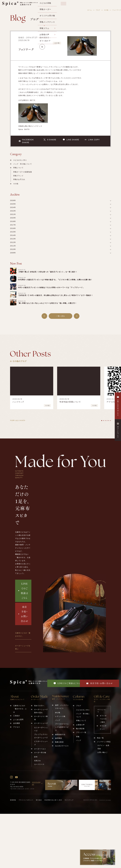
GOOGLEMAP (37, 783)
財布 (36, 757)
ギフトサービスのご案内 (103, 719)
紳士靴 (58, 713)
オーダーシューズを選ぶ (23, 647)
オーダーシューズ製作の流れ (41, 711)
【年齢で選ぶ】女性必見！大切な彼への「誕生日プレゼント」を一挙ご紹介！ (48, 272)
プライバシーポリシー (26, 800)
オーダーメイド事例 (41, 718)
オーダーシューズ (41, 723)
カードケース (39, 764)
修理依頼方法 (60, 735)
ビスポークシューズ (41, 743)
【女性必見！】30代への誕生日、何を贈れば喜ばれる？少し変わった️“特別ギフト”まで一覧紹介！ (55, 295)
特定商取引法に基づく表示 (53, 800)
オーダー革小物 (40, 753)
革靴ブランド (18, 176)
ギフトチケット (103, 727)
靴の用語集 (80, 729)
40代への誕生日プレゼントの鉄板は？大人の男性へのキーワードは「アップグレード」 (51, 287)
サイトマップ (69, 800)
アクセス (17, 727)
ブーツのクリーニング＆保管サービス (62, 727)
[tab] (102, 421)
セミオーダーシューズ (41, 729)
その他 (106, 10)
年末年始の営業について (70, 402)
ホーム (90, 10)
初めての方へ (39, 706)
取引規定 (39, 800)
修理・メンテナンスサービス (62, 707)
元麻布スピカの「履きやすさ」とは (20, 709)
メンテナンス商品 (104, 742)
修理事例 (59, 738)
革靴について (18, 168)
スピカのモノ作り (20, 160)
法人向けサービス (62, 746)
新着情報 (13, 800)
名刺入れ (38, 761)
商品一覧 (100, 738)
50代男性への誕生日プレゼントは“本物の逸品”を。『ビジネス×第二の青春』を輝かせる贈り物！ (55, 280)
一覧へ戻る (60, 316)
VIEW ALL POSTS (18, 420)
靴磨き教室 (59, 742)
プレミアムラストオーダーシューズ (41, 736)
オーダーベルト (40, 749)
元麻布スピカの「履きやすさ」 (23, 635)
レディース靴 (60, 716)
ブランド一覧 (81, 732)
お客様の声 (80, 725)
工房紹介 (17, 716)
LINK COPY (92, 140)
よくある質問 (18, 720)
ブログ (98, 10)
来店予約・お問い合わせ (23, 614)
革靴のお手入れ (19, 179)
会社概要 (17, 723)
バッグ (58, 720)
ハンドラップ (18, 402)
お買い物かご (103, 752)
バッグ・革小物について (23, 164)
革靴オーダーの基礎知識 (23, 172)
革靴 (78, 737)
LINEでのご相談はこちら (23, 591)
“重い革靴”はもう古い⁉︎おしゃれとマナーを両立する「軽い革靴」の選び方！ (47, 303)
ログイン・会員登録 (103, 747)
